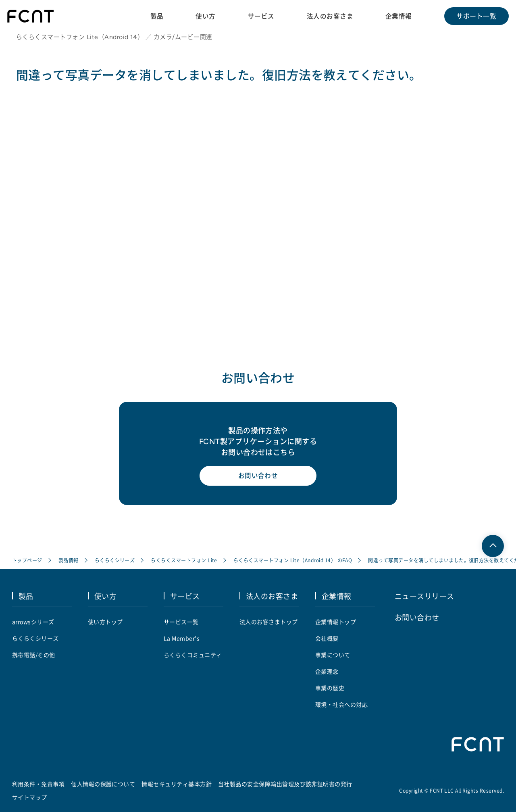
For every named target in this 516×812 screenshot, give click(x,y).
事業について (333, 655)
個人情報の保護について (103, 784)
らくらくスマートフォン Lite (184, 561)
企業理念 (327, 671)
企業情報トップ (336, 622)
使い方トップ (105, 622)
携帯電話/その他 (34, 655)
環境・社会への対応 (341, 704)
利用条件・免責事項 (38, 784)
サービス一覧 (181, 622)
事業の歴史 (330, 688)
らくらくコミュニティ (193, 655)
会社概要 (327, 638)
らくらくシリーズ (115, 561)
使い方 (205, 16)
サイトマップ (30, 797)
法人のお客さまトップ (269, 622)
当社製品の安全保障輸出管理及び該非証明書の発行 (285, 784)
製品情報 (69, 561)
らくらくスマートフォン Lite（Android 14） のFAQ (293, 561)
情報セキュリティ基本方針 (177, 784)
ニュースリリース (424, 596)
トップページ (27, 561)
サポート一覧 (476, 16)
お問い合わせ (258, 478)
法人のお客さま (329, 16)
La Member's (182, 638)
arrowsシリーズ (33, 622)
